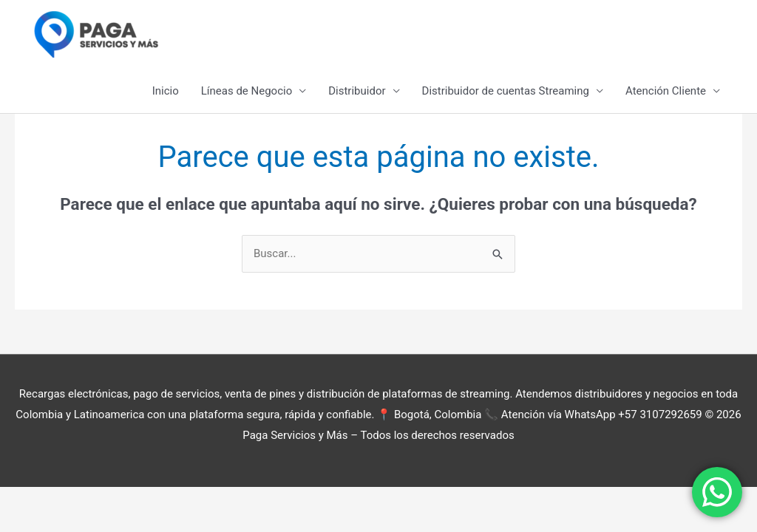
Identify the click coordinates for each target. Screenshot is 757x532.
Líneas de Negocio (247, 91)
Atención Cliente (666, 91)
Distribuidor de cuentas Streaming (506, 91)
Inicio (166, 91)
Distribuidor (357, 91)
